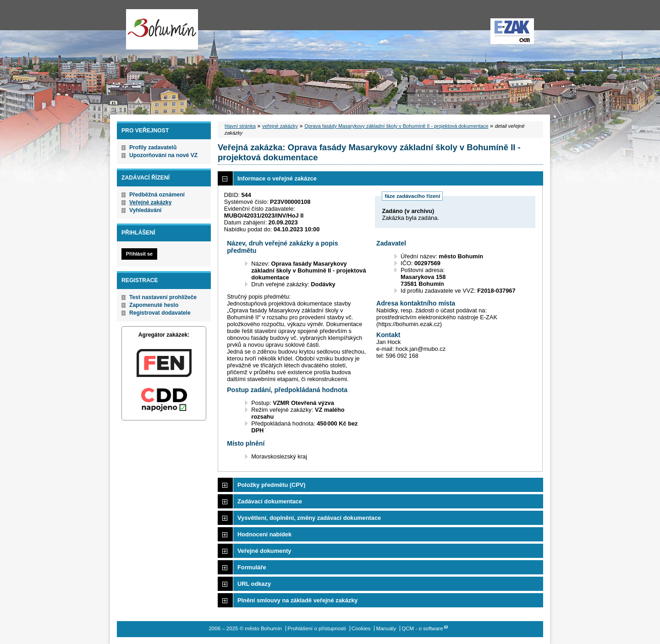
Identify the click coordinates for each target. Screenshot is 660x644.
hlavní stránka (240, 126)
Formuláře (252, 567)
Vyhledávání (146, 210)
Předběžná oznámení (157, 195)
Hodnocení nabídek (264, 534)
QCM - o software (422, 628)
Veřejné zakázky (151, 202)
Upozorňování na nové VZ (163, 155)
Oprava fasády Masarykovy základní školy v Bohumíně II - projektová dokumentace (396, 126)
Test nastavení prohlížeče (163, 297)
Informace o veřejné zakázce (277, 178)
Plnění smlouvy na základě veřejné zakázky (297, 600)
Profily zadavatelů (153, 147)
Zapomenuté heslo (154, 305)
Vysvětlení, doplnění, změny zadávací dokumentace (309, 518)
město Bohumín (162, 29)
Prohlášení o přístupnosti (316, 628)
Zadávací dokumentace (270, 501)
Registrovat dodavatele (160, 313)
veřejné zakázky (280, 126)
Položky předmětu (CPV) (272, 485)
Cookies (361, 628)
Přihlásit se (139, 254)
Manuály (386, 628)
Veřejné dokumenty (264, 551)
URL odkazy (254, 584)
